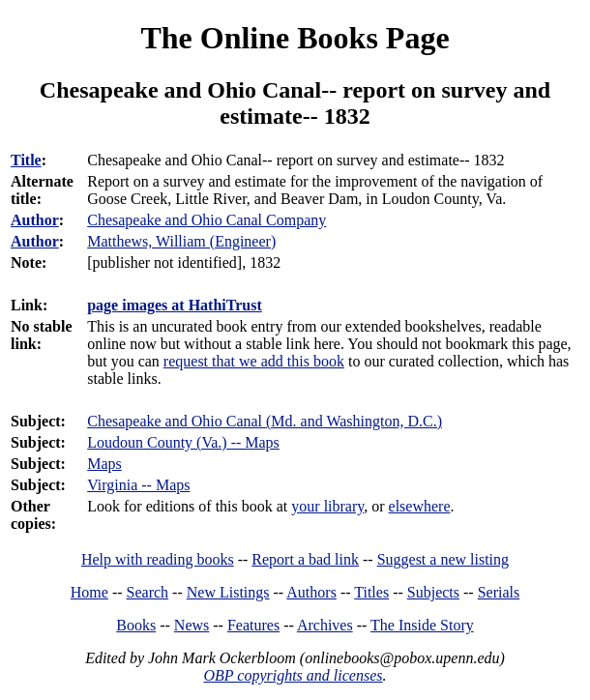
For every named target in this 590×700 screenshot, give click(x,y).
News (192, 625)
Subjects (433, 592)
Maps (104, 464)
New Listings (228, 592)
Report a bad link (305, 559)
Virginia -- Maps (138, 485)
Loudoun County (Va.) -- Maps (183, 442)
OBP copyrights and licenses (293, 675)
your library (327, 506)
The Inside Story (422, 625)
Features (253, 625)
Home (89, 592)
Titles (371, 592)
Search (148, 592)
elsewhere (420, 506)
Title (26, 160)
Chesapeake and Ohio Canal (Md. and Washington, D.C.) (265, 421)
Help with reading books (158, 559)
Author (35, 220)
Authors (311, 592)
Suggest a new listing (443, 559)
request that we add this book (254, 361)
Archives (325, 625)
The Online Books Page (295, 38)
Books (136, 625)
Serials (499, 592)
